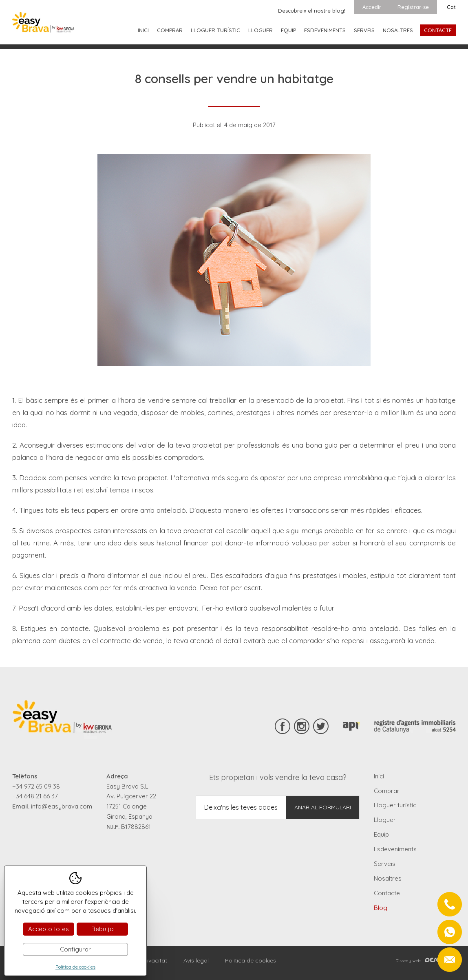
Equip (288, 30)
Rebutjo (103, 929)
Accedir (372, 7)
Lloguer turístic (215, 30)
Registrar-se (413, 7)
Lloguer (260, 30)
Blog (381, 908)
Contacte (438, 30)
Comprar (170, 30)
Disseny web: (426, 961)
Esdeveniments (325, 30)
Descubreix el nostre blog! (312, 11)
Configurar (75, 949)
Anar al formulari (323, 807)
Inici (143, 30)
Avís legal (196, 960)
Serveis (364, 30)
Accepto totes (49, 929)
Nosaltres (398, 30)
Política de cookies (251, 960)
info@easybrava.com (62, 806)
